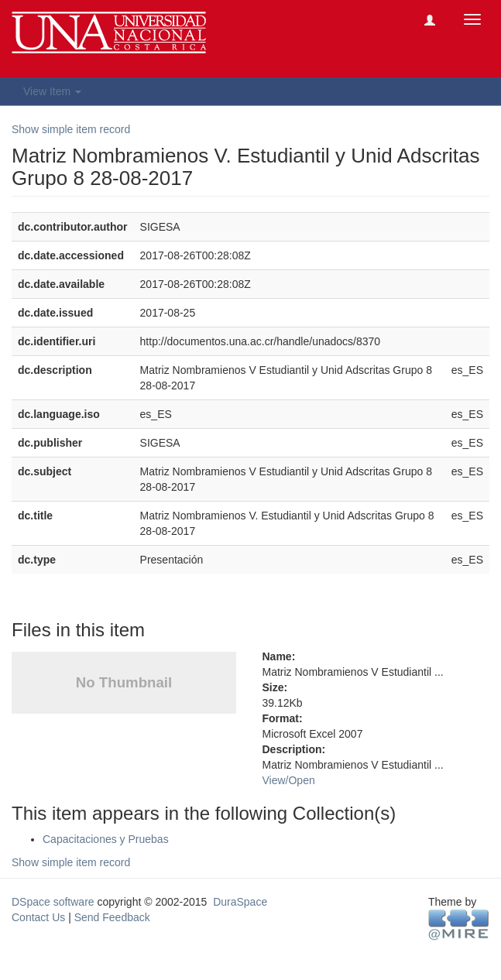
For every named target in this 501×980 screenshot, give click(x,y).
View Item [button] (52, 91)
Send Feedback (112, 917)
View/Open (289, 780)
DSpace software (53, 902)
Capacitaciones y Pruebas (106, 839)
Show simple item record (71, 129)
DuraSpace (240, 902)
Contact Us (38, 917)
